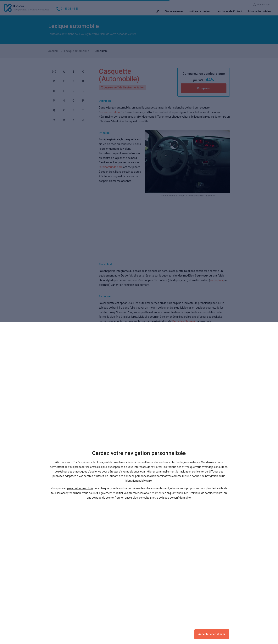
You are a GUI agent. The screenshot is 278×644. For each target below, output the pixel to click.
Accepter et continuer (212, 634)
